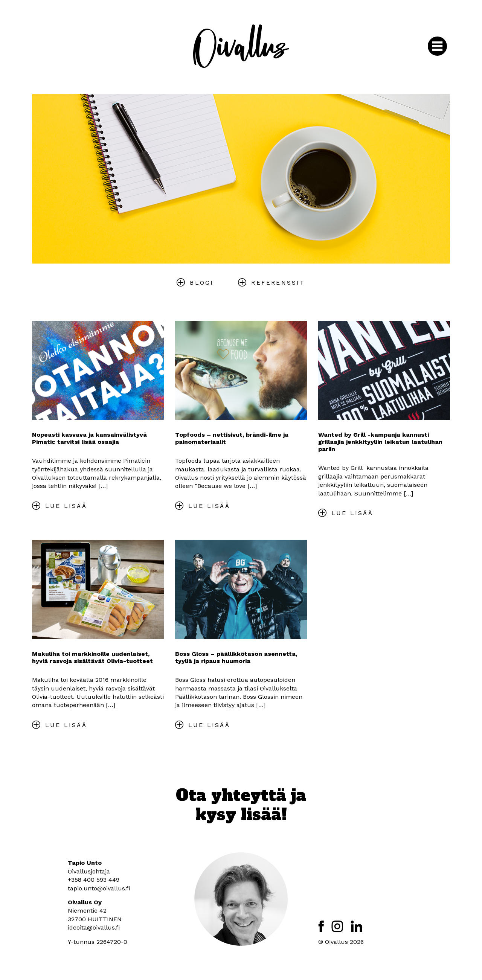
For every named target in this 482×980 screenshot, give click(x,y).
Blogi (202, 283)
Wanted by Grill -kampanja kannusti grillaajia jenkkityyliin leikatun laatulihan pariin (380, 442)
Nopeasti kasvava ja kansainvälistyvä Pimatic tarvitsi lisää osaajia (89, 438)
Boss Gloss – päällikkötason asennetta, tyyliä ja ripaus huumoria (236, 657)
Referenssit (278, 283)
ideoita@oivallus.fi (94, 927)
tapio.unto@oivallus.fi (99, 888)
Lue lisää (66, 506)
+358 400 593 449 (94, 880)
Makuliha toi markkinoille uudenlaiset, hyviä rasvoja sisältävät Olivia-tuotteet (92, 657)
